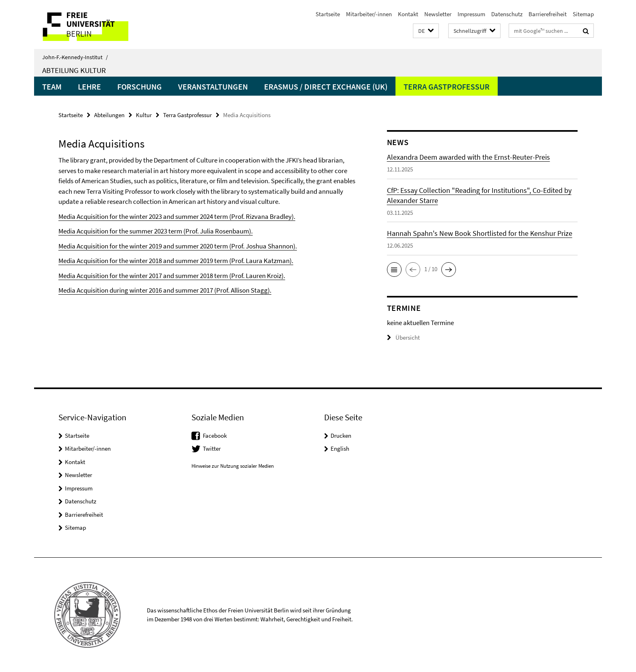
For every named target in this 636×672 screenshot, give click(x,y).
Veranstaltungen (213, 87)
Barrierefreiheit (548, 14)
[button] (426, 31)
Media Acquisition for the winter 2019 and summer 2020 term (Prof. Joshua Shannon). (178, 246)
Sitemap (583, 14)
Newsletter (438, 14)
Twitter (212, 448)
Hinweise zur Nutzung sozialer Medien (233, 466)
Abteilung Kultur (74, 70)
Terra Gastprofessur (447, 87)
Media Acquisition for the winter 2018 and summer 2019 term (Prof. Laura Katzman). (176, 261)
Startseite (328, 14)
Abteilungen (109, 115)
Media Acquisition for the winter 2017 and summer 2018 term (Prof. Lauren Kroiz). (172, 276)
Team (52, 87)
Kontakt (408, 14)
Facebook (215, 436)
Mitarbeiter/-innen (369, 14)
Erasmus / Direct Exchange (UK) (326, 87)
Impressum (471, 14)
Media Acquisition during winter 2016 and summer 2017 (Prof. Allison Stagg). (165, 290)
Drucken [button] (341, 436)
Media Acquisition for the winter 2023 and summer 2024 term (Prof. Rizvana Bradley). (177, 216)
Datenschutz (507, 14)
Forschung (140, 87)
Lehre (89, 87)
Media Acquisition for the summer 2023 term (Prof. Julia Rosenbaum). (156, 231)
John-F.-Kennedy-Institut (75, 57)
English (340, 448)
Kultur (144, 115)
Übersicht (403, 337)
